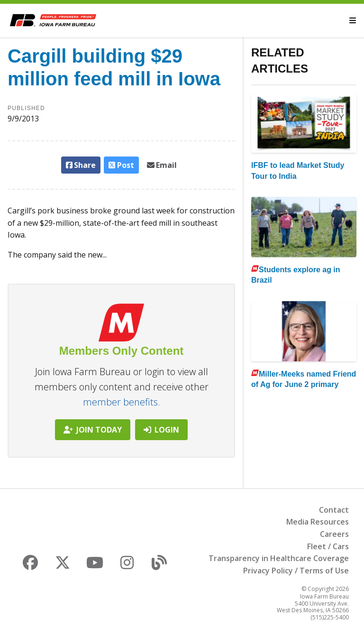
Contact (334, 510)
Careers (334, 534)
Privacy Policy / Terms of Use (296, 571)
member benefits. (122, 402)
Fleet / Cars (328, 546)
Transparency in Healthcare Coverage (279, 558)
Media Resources (318, 522)
